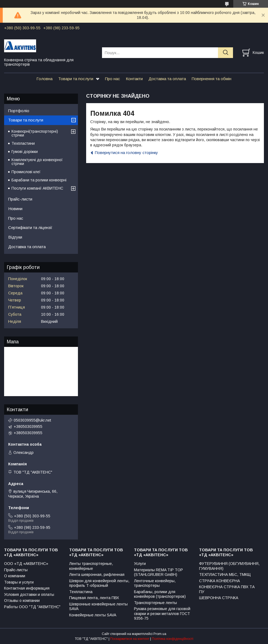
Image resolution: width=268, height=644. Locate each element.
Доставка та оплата (167, 79)
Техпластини (23, 143)
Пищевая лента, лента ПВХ (94, 598)
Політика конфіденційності (173, 639)
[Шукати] (225, 53)
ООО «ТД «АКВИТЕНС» (26, 564)
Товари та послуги (76, 79)
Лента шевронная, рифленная (97, 575)
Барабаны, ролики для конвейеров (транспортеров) (160, 594)
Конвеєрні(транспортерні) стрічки (35, 133)
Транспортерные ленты (155, 603)
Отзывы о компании (22, 601)
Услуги (140, 564)
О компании (15, 576)
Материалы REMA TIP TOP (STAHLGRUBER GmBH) (158, 572)
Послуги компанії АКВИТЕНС (37, 188)
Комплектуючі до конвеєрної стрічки (37, 162)
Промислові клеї (26, 172)
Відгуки (15, 237)
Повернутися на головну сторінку (126, 153)
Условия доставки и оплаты (29, 594)
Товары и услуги (19, 582)
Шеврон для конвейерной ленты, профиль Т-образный (99, 583)
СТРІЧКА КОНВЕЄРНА (219, 581)
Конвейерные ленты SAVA (93, 615)
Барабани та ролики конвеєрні (39, 180)
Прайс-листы (16, 570)
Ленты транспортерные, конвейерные (91, 566)
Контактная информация (27, 588)
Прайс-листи (20, 199)
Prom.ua (160, 634)
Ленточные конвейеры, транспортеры (155, 583)
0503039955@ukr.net (32, 420)
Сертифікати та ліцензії (30, 227)
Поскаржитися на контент (130, 639)
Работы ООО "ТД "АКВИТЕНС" (32, 607)
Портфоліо (19, 111)
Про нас (113, 79)
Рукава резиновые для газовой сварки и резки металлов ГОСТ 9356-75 (162, 613)
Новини (15, 209)
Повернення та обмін (212, 79)
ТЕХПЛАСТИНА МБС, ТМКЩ (225, 575)
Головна (44, 79)
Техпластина (81, 592)
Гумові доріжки (25, 152)
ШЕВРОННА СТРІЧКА (219, 598)
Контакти (134, 79)
